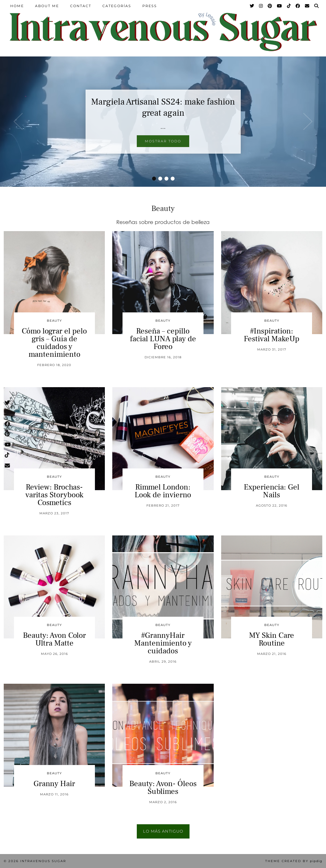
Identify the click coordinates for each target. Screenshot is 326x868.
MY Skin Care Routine (272, 639)
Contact (81, 6)
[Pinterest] (270, 6)
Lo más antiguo (163, 831)
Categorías (117, 6)
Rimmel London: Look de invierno (163, 491)
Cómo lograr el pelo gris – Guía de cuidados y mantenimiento (54, 343)
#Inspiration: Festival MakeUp (272, 335)
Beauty (54, 321)
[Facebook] (298, 6)
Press (150, 6)
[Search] (317, 6)
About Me (47, 6)
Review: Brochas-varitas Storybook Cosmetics (54, 495)
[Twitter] (252, 6)
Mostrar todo (163, 141)
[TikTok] (289, 6)
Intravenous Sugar (43, 861)
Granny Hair (54, 784)
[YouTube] (280, 6)
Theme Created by (294, 861)
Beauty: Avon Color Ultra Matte (54, 639)
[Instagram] (261, 6)
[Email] (307, 6)
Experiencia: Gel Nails (272, 491)
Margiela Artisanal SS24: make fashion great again (163, 107)
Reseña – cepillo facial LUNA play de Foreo (163, 339)
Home (17, 6)
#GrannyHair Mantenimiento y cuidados (163, 643)
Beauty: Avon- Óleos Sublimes (163, 787)
